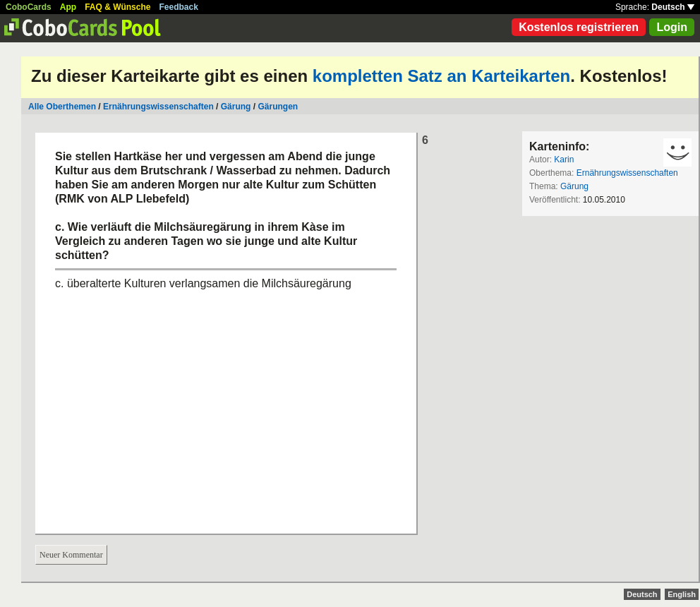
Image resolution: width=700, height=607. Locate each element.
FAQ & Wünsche (117, 7)
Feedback (179, 7)
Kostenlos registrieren (579, 27)
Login (672, 27)
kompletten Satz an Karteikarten (441, 76)
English (682, 594)
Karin (564, 160)
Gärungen (278, 107)
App (68, 7)
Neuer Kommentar (71, 555)
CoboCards (29, 7)
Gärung (236, 107)
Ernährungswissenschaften (158, 107)
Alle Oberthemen (62, 107)
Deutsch (673, 7)
